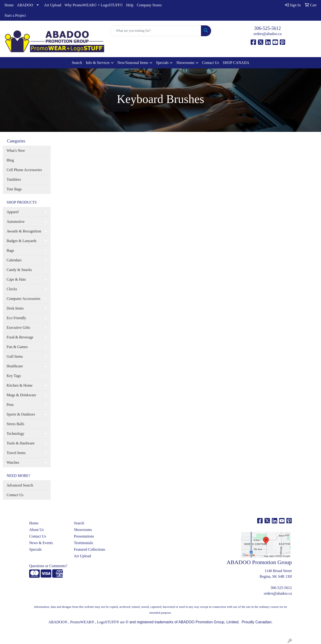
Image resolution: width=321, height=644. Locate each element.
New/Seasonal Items (133, 63)
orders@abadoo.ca (267, 34)
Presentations (84, 536)
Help (130, 5)
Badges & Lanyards (22, 241)
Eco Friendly (16, 318)
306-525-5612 (267, 28)
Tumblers (14, 179)
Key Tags (14, 376)
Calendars (14, 260)
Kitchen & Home (20, 385)
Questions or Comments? (48, 566)
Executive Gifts (18, 328)
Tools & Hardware (21, 443)
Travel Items (16, 453)
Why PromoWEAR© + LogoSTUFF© (94, 5)
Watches (13, 462)
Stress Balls (15, 424)
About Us (36, 530)
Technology (15, 434)
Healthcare (15, 366)
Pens (10, 405)
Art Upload (53, 5)
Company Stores (149, 5)
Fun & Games (17, 347)
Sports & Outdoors (21, 414)
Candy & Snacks (19, 270)
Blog (10, 160)
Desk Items (15, 308)
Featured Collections (90, 549)
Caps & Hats (16, 279)
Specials (162, 63)
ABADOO (25, 5)
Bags (10, 250)
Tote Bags (14, 189)
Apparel (13, 212)
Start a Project (15, 15)
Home (9, 5)
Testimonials (84, 543)
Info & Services (98, 63)
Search (77, 63)
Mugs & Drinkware (21, 395)
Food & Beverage (20, 337)
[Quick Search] (156, 31)
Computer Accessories (24, 299)
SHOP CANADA (236, 63)
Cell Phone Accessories (24, 170)
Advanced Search (20, 485)
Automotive (16, 222)
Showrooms (185, 63)
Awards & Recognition (24, 231)
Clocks (12, 289)
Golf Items (15, 356)
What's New (16, 151)
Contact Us (211, 63)
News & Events (41, 543)
